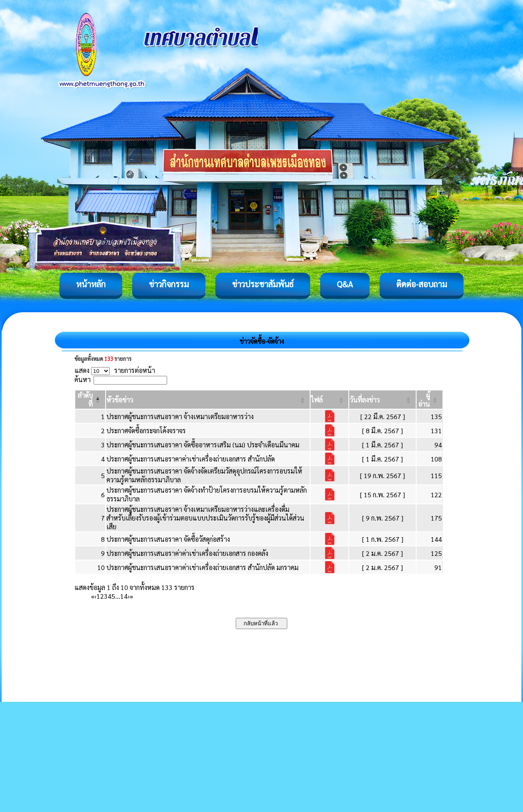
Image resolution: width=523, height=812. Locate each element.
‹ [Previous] (95, 596)
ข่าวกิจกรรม (169, 284)
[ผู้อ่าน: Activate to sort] (430, 400)
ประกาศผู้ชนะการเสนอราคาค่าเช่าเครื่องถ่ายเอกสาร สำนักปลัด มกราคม (202, 567)
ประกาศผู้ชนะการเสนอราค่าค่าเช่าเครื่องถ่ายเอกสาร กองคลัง (187, 553)
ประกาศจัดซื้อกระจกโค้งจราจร (146, 431)
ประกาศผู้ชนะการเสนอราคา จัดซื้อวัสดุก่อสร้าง (168, 539)
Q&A (345, 284)
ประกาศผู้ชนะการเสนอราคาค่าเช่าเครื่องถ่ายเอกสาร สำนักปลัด (191, 459)
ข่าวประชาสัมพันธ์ (263, 284)
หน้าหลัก (91, 284)
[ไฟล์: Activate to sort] (329, 400)
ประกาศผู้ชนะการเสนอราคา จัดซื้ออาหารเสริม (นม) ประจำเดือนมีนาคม (203, 445)
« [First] (93, 596)
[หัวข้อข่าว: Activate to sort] (208, 400)
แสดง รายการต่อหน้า (115, 370)
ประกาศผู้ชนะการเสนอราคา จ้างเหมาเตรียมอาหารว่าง (180, 416)
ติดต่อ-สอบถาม (422, 284)
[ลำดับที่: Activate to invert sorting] (90, 400)
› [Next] (129, 596)
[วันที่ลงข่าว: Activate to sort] (382, 400)
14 (124, 596)
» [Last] (131, 596)
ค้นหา (83, 379)
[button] (120, 400)
